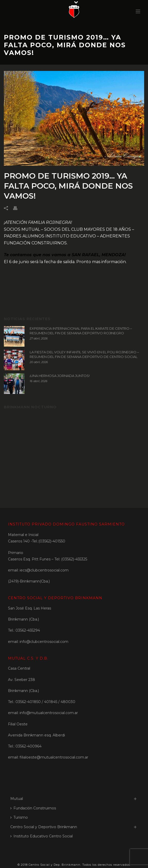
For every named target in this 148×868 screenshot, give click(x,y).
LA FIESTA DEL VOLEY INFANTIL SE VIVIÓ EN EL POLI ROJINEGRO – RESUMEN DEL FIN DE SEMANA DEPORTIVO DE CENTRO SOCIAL (84, 354)
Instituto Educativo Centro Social (42, 836)
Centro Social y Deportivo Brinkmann (44, 827)
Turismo (19, 817)
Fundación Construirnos (33, 808)
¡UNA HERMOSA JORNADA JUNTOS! (60, 376)
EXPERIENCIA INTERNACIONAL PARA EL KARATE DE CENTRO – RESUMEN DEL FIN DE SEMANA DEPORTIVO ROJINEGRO (81, 331)
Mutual (17, 799)
